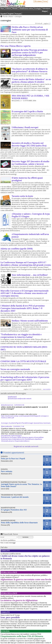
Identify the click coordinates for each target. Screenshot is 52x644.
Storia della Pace (9, 572)
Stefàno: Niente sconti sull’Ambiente (30, 321)
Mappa (45, 11)
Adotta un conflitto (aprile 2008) (17, 249)
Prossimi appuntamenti (14, 452)
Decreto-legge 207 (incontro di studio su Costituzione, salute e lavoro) (30, 163)
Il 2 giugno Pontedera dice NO (14, 510)
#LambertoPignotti (15, 423)
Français (18, 14)
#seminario (47, 423)
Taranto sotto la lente (22, 196)
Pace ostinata (7, 471)
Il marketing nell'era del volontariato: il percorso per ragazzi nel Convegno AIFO (25, 378)
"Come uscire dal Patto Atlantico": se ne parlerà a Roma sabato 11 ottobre (31, 81)
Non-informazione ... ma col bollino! (30, 275)
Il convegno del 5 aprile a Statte (27, 111)
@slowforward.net (7, 405)
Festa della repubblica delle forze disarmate (19, 523)
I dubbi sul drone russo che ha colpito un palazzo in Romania (25, 557)
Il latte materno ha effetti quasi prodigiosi (27, 179)
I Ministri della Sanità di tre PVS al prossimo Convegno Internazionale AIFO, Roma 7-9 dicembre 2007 (23, 308)
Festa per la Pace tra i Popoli (13, 458)
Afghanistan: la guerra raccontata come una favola (26, 579)
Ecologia (38, 8)
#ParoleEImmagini (27, 423)
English (11, 14)
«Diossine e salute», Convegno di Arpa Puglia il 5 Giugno (31, 215)
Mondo (15, 8)
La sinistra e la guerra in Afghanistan (19, 600)
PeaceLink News (10, 534)
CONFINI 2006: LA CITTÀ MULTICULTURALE (23, 361)
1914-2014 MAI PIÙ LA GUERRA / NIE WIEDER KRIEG (30, 97)
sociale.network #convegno (13, 393)
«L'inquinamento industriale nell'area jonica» (30, 235)
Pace (2, 8)
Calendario (46, 8)
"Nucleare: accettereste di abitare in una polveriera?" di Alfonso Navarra (30, 70)
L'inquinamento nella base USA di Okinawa (22, 636)
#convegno (5, 423)
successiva (47, 389)
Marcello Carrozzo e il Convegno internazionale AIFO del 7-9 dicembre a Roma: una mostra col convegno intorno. (25, 293)
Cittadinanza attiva (26, 8)
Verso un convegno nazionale (15, 369)
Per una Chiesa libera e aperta (16, 46)
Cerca (45, 1)
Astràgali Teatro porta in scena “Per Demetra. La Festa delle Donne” (21, 485)
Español (4, 14)
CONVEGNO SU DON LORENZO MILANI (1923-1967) (24, 348)
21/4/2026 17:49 (19, 426)
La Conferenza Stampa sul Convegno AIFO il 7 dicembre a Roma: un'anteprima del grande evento (26, 264)
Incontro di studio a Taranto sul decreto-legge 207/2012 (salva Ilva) (29, 144)
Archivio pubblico (8, 540)
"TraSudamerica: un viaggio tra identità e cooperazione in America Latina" (21, 336)
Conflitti (5, 551)
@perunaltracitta (6, 426)
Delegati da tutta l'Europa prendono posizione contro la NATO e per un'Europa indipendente (30, 52)
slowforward (20, 398)
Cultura (8, 8)
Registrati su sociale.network (26, 446)
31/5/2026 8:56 (19, 405)
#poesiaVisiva (38, 423)
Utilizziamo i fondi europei (25, 127)
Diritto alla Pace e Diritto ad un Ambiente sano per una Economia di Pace (30, 30)
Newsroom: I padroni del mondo (15, 497)
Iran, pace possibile (10, 617)
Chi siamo (38, 1)
